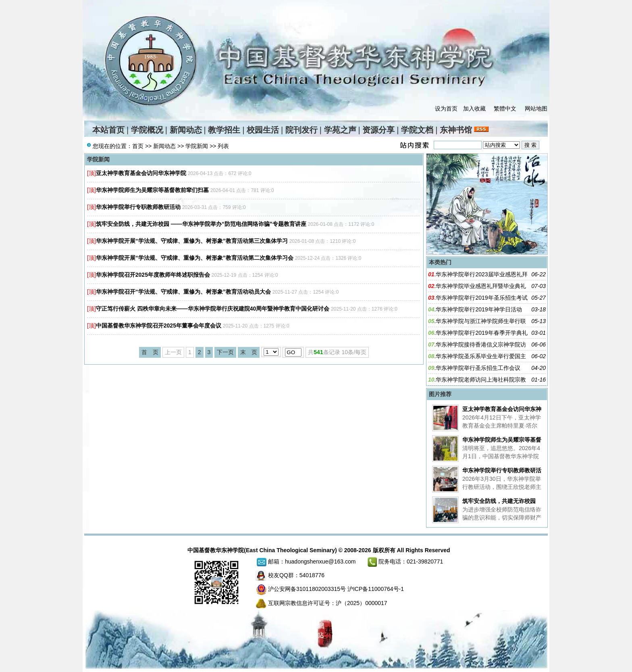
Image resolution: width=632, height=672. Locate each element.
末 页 (249, 352)
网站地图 (536, 109)
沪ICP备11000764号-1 (376, 589)
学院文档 (417, 130)
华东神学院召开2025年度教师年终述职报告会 (153, 275)
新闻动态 (186, 130)
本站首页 (108, 130)
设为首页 (446, 109)
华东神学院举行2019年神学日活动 (479, 309)
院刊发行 (301, 130)
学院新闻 (197, 146)
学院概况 (147, 130)
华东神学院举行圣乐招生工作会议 (478, 368)
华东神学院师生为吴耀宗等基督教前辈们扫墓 (152, 190)
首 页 (150, 352)
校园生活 (263, 130)
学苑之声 (340, 130)
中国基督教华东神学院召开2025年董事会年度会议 (159, 326)
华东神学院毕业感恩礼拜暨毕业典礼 (481, 286)
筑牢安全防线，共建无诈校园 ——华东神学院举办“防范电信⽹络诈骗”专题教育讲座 (201, 224)
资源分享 (378, 130)
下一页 (225, 352)
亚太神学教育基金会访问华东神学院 (141, 173)
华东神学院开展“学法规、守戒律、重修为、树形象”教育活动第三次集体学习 (192, 241)
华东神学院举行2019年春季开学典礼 (481, 333)
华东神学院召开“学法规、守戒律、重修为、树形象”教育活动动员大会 (183, 292)
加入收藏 (474, 109)
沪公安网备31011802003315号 (307, 589)
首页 (138, 146)
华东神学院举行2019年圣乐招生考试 (481, 298)
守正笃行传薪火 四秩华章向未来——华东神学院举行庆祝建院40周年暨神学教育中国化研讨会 (213, 309)
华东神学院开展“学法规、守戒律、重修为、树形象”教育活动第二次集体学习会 (195, 258)
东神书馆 (456, 130)
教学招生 (224, 130)
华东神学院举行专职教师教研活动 (138, 207)
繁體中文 (505, 109)
